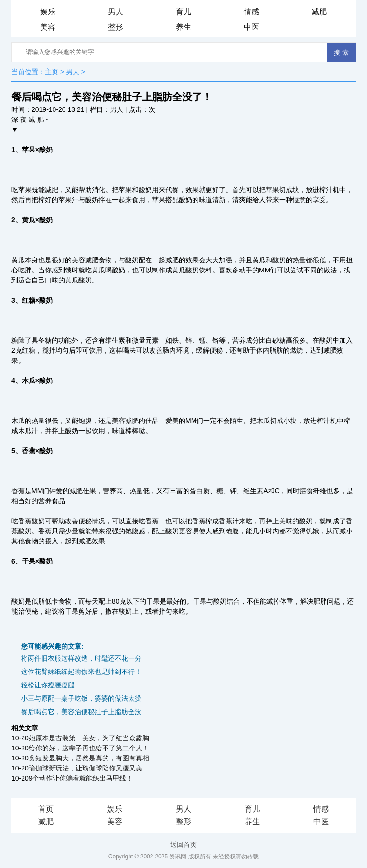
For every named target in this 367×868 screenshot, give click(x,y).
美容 (48, 27)
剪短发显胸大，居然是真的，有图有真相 (89, 758)
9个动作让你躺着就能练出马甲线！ (81, 778)
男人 (116, 12)
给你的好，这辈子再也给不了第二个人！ (89, 748)
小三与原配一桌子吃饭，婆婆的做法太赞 (81, 698)
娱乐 (48, 12)
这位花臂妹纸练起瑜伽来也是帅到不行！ (81, 672)
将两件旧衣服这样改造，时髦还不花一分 (81, 658)
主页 (52, 72)
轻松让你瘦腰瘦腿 (48, 685)
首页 (46, 809)
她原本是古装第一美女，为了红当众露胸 (89, 738)
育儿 (183, 12)
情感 (251, 12)
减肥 (319, 12)
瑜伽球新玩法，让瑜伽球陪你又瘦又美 (86, 768)
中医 (251, 27)
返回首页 (183, 845)
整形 (116, 27)
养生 (183, 27)
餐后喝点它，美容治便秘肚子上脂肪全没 (81, 712)
